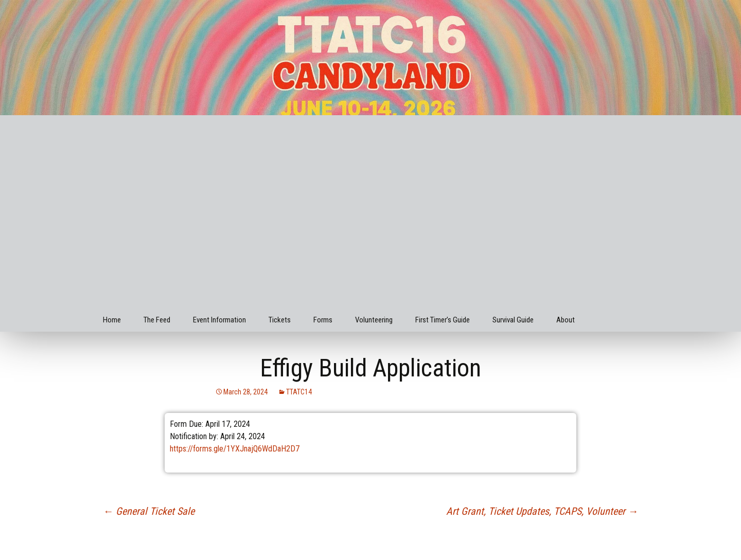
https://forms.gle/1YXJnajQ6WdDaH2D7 (235, 449)
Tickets (280, 320)
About (566, 320)
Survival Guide (513, 320)
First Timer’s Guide (443, 320)
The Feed (157, 320)
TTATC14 (299, 392)
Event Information (219, 320)
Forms (323, 320)
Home (112, 320)
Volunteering (374, 320)
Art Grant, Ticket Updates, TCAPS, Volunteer (542, 511)
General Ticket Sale (149, 511)
